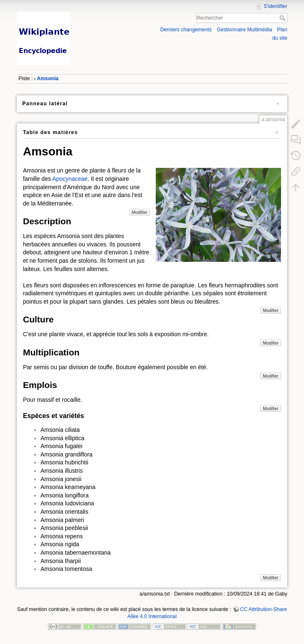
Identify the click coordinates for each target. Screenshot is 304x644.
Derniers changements (186, 30)
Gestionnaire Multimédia (244, 30)
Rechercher (283, 18)
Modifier (139, 212)
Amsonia (48, 79)
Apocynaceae (70, 179)
